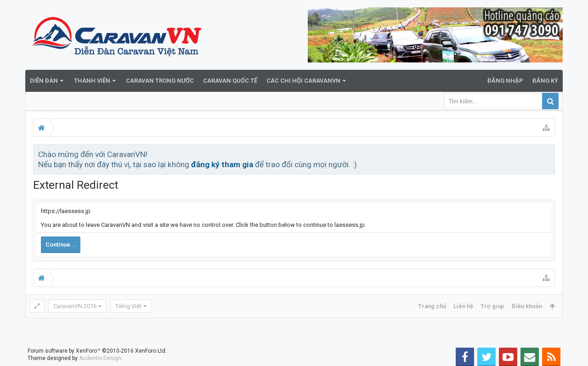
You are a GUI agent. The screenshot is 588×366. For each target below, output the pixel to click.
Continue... (61, 245)
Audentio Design (100, 358)
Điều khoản (527, 306)
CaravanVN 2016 (75, 306)
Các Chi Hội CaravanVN (303, 81)
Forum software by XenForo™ (97, 351)
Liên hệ (463, 306)
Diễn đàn (44, 81)
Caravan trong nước (160, 81)
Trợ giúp (492, 306)
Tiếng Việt (128, 306)
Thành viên (92, 81)
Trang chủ (432, 306)
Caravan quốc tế (230, 81)
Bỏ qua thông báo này (548, 154)
